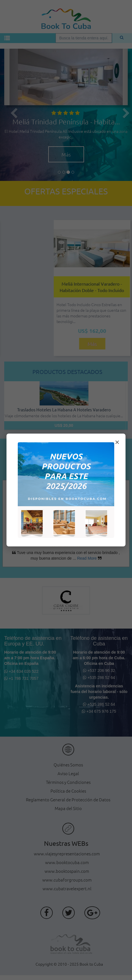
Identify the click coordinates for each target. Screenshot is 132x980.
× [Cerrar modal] (117, 442)
